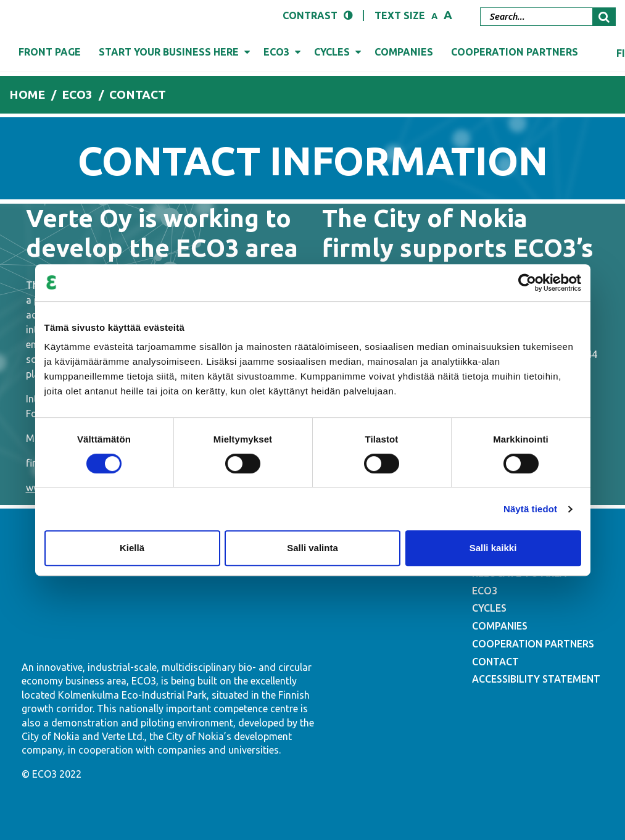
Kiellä (132, 548)
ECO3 (485, 591)
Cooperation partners (515, 52)
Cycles (332, 52)
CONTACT (495, 662)
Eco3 (276, 52)
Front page (50, 52)
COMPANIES (500, 626)
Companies (404, 52)
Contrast (310, 15)
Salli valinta (312, 548)
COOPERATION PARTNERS (533, 644)
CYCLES (489, 608)
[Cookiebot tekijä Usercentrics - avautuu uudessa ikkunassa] (527, 283)
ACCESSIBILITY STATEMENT (536, 679)
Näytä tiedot (530, 509)
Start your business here (169, 52)
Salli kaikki (493, 548)
